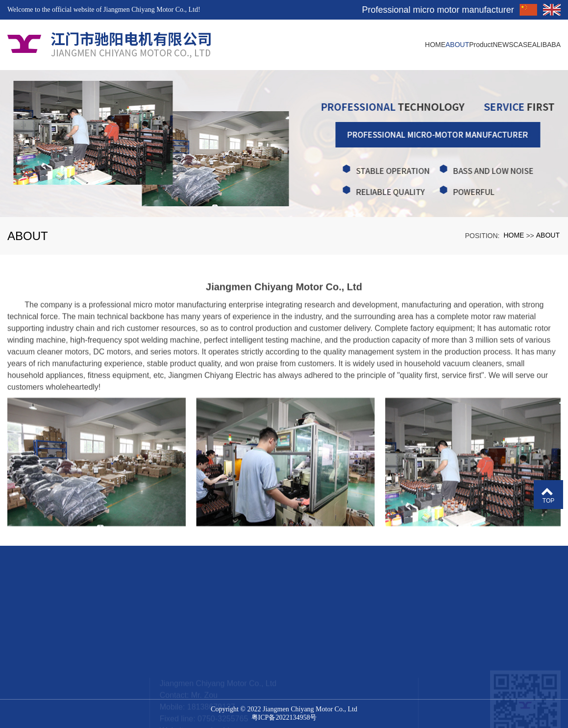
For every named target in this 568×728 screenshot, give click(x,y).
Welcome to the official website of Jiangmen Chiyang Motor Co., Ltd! (104, 10)
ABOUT (548, 235)
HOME (514, 235)
